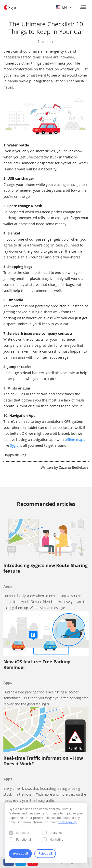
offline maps (75, 440)
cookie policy (67, 822)
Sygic (14, 445)
